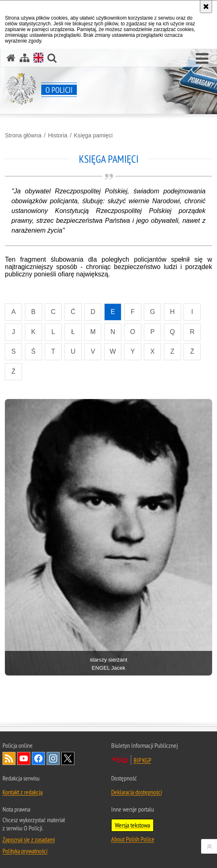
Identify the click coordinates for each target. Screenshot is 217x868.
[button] (202, 59)
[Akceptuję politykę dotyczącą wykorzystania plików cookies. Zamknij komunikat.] (206, 7)
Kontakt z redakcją (22, 792)
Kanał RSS (9, 758)
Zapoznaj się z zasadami (29, 839)
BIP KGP (142, 760)
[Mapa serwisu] (25, 58)
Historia (57, 135)
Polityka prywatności (25, 851)
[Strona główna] (11, 58)
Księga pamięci (93, 135)
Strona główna (23, 135)
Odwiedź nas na (24, 758)
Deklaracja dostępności (136, 792)
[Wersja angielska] (38, 58)
